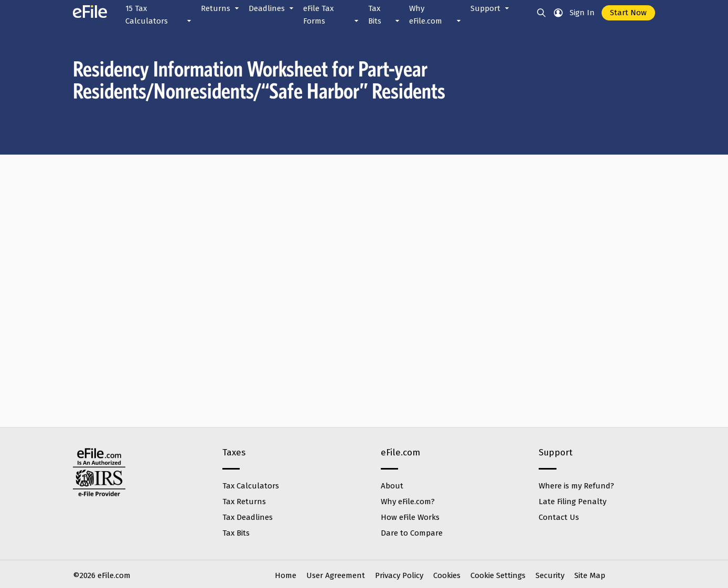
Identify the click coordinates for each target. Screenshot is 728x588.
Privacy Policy (399, 575)
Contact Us (559, 517)
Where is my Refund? (576, 486)
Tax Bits (236, 533)
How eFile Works (410, 517)
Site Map (590, 575)
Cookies (447, 575)
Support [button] (491, 8)
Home (286, 575)
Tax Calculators (251, 486)
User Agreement (336, 575)
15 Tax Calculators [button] (159, 15)
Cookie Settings (498, 575)
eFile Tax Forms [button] (332, 15)
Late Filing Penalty (572, 502)
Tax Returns (244, 502)
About (392, 486)
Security (550, 575)
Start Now (628, 13)
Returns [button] (221, 8)
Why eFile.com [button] (436, 15)
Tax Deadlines (248, 517)
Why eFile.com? (408, 502)
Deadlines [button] (272, 8)
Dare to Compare (412, 533)
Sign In (582, 13)
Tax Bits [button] (385, 15)
